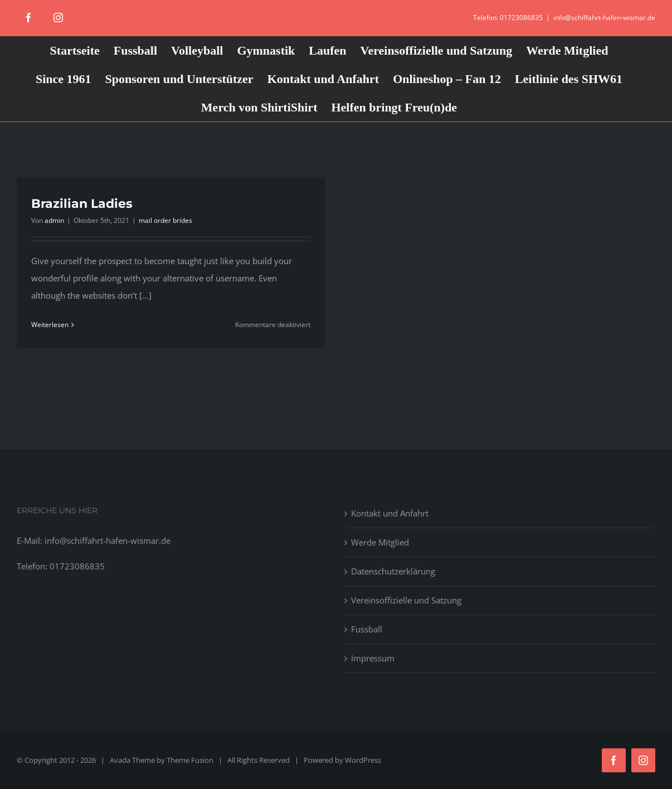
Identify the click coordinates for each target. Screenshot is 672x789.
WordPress (363, 760)
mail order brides (165, 220)
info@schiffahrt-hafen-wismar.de (604, 18)
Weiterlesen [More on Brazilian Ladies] (50, 325)
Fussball (367, 629)
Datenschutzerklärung (393, 571)
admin (54, 220)
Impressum (373, 658)
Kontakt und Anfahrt (390, 513)
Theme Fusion (190, 760)
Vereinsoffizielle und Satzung (406, 600)
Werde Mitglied (380, 542)
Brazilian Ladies (82, 204)
